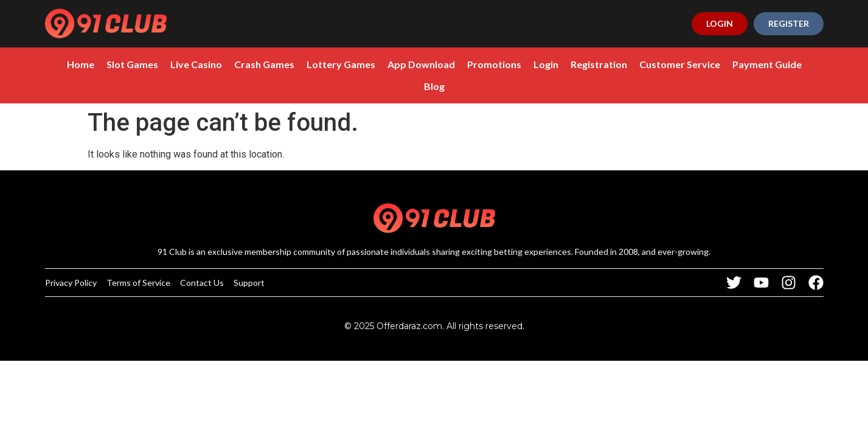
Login (546, 64)
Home (81, 64)
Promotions (494, 64)
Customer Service (680, 64)
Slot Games (132, 64)
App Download (421, 64)
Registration (599, 64)
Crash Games (264, 64)
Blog (434, 86)
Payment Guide (767, 64)
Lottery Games (341, 64)
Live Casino (196, 64)
